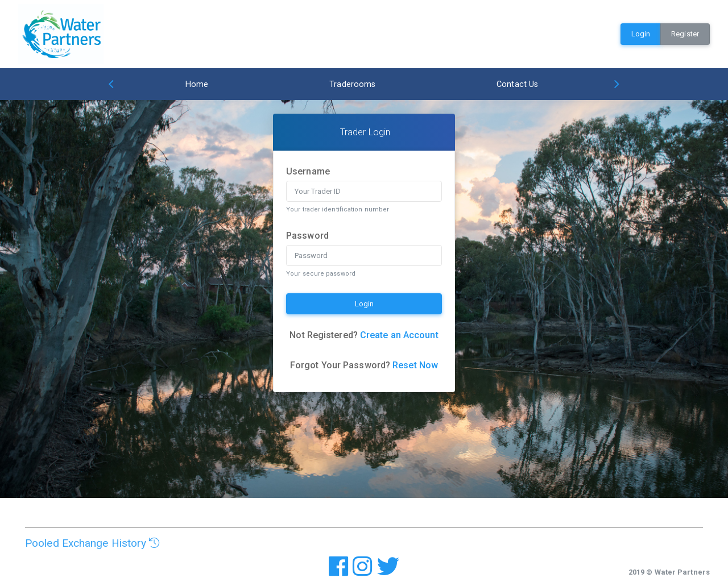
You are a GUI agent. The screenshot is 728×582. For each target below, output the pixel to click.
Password (307, 236)
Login (641, 34)
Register (685, 34)
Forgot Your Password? (364, 365)
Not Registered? (364, 335)
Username (308, 171)
